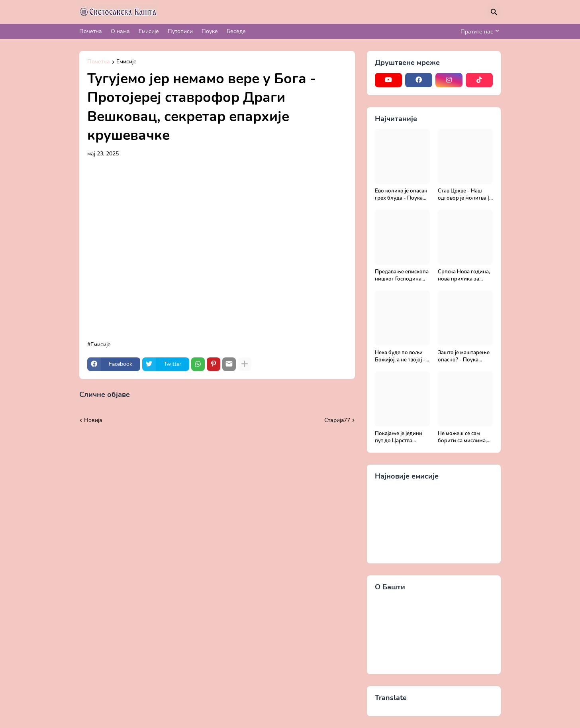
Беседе (236, 31)
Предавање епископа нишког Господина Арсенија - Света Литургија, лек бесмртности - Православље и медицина (402, 276)
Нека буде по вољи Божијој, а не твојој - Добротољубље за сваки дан (400, 356)
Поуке (210, 31)
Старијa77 (337, 420)
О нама (120, 31)
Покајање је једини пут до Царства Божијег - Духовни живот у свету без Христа (399, 437)
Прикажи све (150, 394)
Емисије (149, 31)
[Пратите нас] (479, 31)
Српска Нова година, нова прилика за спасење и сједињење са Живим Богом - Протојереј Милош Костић (465, 276)
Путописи (180, 31)
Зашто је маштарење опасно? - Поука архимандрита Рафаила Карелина (464, 356)
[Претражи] (494, 12)
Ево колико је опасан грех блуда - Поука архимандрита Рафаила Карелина (401, 195)
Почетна (91, 31)
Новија (93, 420)
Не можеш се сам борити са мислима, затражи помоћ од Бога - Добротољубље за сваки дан (462, 437)
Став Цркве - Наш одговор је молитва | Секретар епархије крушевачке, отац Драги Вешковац (463, 195)
